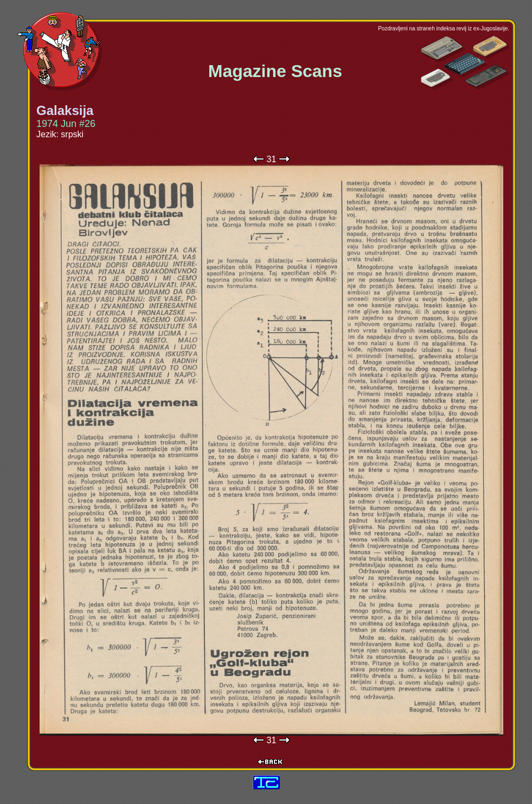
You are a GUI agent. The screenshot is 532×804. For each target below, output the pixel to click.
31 (272, 159)
